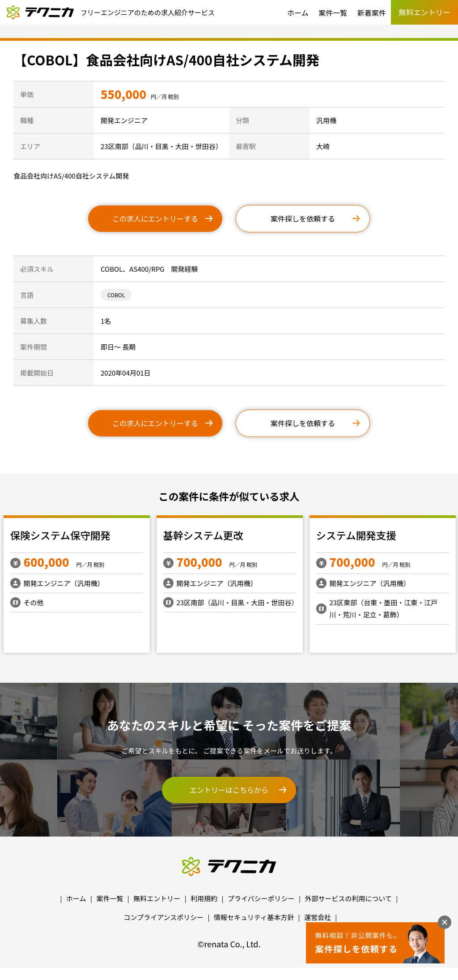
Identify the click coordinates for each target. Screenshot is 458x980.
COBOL (116, 295)
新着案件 (372, 13)
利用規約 (204, 898)
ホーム (298, 13)
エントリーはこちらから (229, 790)
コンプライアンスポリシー (164, 917)
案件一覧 (333, 13)
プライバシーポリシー (261, 898)
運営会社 (318, 917)
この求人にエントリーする (155, 218)
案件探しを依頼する (303, 218)
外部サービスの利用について (348, 898)
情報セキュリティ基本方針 (254, 917)
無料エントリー (157, 898)
